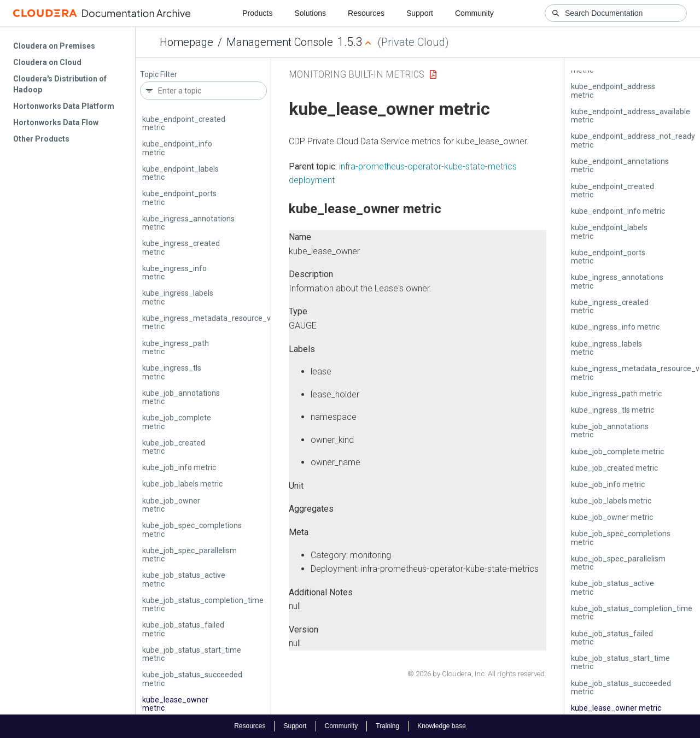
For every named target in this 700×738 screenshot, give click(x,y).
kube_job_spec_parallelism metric (189, 555)
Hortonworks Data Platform (64, 106)
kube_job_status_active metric (184, 579)
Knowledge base (442, 726)
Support (420, 13)
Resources (366, 13)
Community (474, 13)
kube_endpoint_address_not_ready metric (633, 140)
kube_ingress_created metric (181, 247)
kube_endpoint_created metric (184, 123)
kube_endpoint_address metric (613, 90)
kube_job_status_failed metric (183, 629)
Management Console (280, 42)
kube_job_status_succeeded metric (192, 679)
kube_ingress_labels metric (178, 297)
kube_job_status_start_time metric (192, 654)
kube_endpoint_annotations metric (620, 165)
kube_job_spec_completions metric (192, 529)
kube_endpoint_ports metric (179, 198)
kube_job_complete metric (177, 422)
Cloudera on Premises (54, 46)
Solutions (310, 13)
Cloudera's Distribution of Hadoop (60, 84)
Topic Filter (159, 75)
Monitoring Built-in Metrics (357, 74)
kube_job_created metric (174, 447)
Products (257, 13)
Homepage (186, 42)
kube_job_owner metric (171, 505)
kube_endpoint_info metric (177, 148)
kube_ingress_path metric (176, 347)
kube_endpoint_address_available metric (631, 116)
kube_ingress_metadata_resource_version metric (217, 322)
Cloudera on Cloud (47, 62)
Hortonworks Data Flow (56, 122)
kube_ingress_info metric (174, 273)
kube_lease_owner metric (175, 704)
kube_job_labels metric (182, 484)
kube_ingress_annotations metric (188, 223)
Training (387, 726)
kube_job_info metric (179, 467)
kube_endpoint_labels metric (180, 173)
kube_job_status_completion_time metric (203, 604)
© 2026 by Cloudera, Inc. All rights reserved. (477, 674)
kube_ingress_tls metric (172, 372)
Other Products (41, 139)
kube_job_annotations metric (181, 397)
